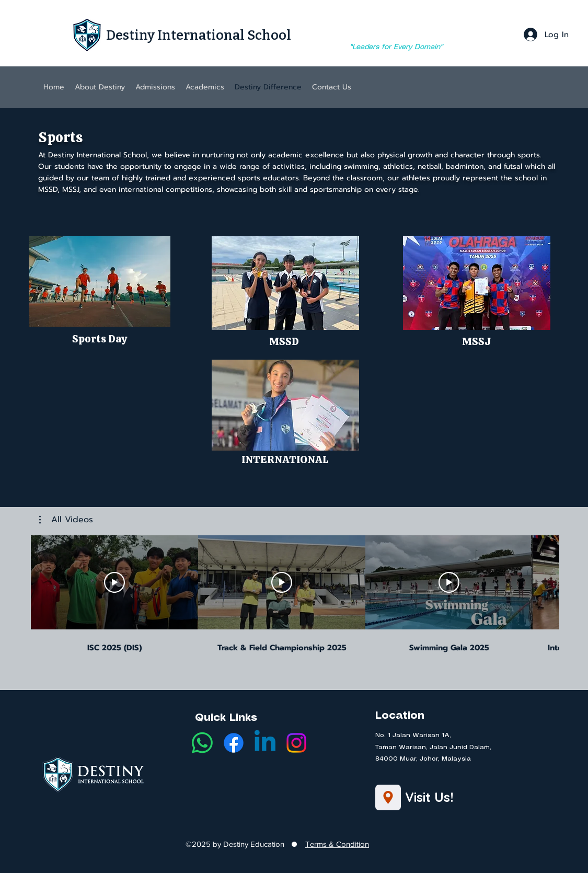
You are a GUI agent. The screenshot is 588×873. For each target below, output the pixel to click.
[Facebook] (234, 743)
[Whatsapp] (202, 743)
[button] (100, 281)
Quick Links (226, 718)
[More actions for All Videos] (66, 520)
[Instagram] (296, 743)
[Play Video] (114, 582)
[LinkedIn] (265, 743)
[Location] (388, 797)
